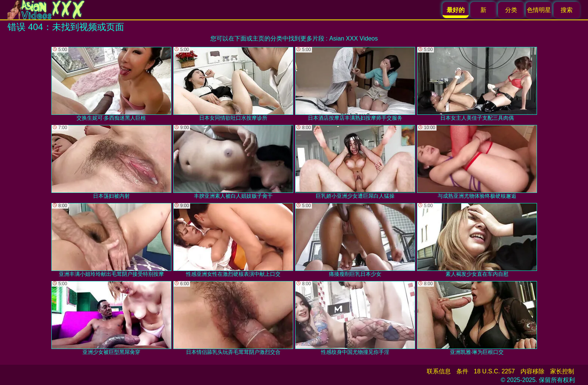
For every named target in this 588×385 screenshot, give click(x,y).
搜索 (567, 10)
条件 (462, 371)
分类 (511, 10)
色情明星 (539, 10)
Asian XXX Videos (354, 38)
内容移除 (532, 371)
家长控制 (562, 371)
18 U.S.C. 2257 (494, 371)
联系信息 (439, 371)
